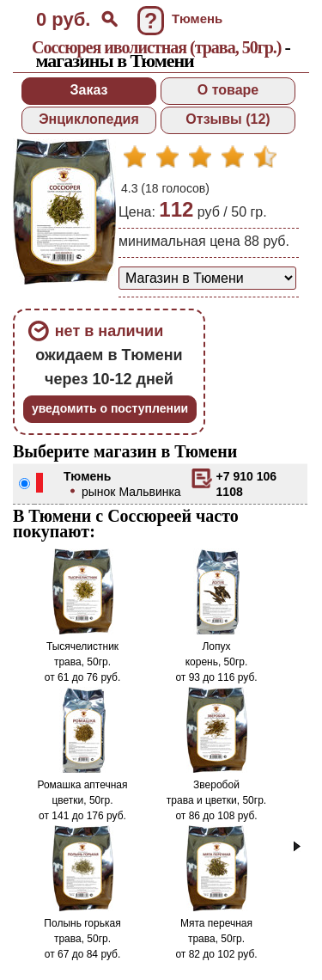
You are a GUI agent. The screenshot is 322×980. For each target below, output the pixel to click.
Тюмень (87, 476)
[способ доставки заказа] (207, 278)
